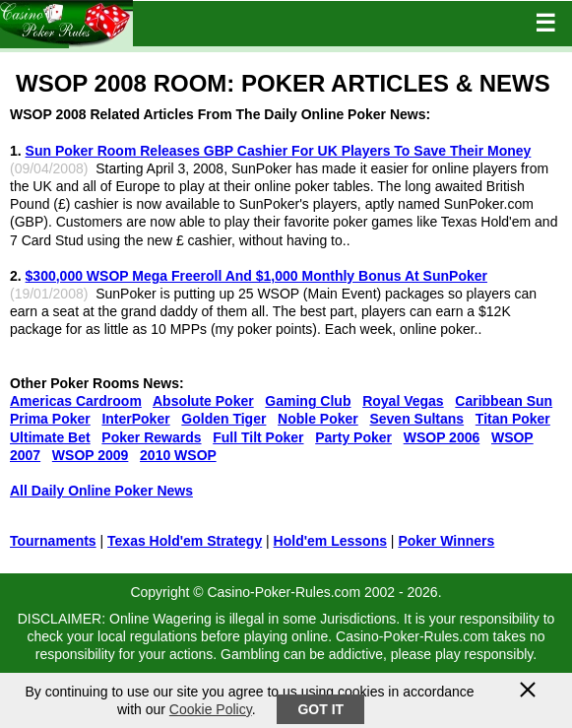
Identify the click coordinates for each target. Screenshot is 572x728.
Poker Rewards (151, 437)
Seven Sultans (416, 419)
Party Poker (353, 437)
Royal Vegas (403, 401)
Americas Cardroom (76, 401)
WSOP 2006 (442, 437)
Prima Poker (50, 419)
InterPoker (135, 419)
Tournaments (53, 541)
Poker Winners (446, 541)
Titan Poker (513, 419)
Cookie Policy (211, 709)
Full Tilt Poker (258, 437)
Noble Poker (318, 419)
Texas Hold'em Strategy (185, 541)
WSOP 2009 (91, 455)
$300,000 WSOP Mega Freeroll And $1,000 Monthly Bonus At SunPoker (256, 276)
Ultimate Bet (50, 437)
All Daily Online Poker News (101, 491)
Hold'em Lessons (330, 541)
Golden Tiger (223, 419)
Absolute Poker (203, 401)
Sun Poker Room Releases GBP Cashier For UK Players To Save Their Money (279, 151)
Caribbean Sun (504, 401)
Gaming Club (308, 401)
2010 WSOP (178, 455)
